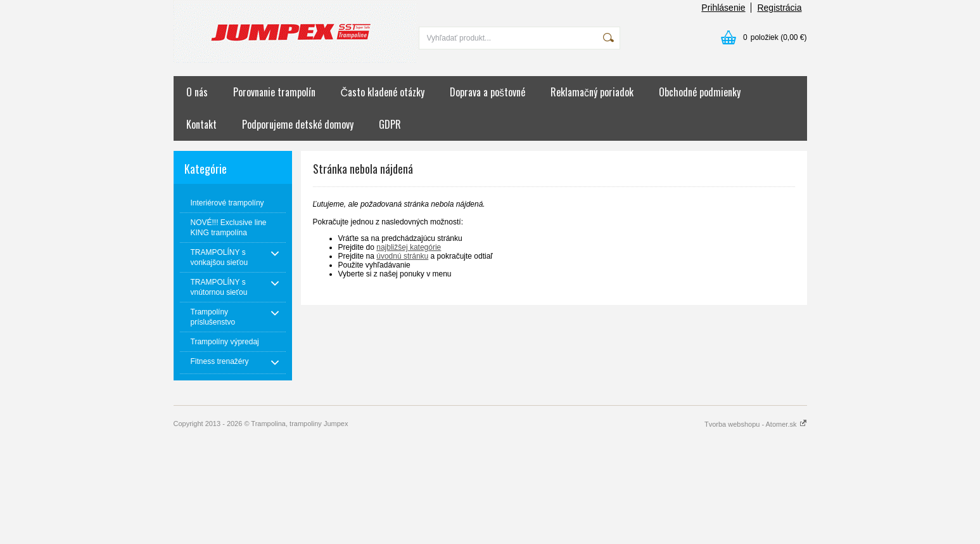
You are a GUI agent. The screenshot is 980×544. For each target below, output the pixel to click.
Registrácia (779, 8)
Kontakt (201, 124)
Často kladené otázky (383, 92)
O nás (197, 92)
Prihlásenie (723, 8)
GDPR (390, 124)
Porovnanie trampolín (274, 92)
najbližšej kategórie (409, 247)
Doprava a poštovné (487, 92)
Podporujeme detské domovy (298, 124)
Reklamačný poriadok (592, 92)
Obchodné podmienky (700, 92)
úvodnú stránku (402, 256)
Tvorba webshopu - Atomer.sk (756, 424)
